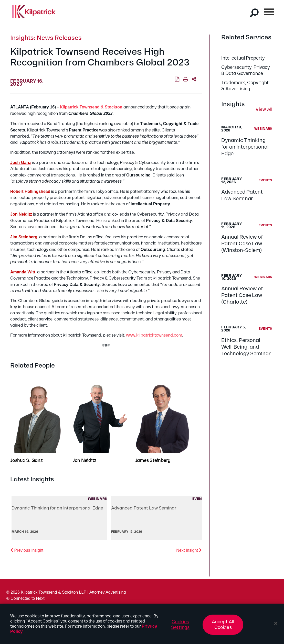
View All (264, 110)
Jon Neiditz (85, 460)
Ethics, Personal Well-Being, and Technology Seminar (246, 347)
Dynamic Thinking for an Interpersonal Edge (245, 147)
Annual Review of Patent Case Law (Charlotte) (242, 295)
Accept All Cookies (223, 627)
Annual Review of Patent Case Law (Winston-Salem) (242, 244)
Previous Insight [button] (27, 550)
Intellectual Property (243, 58)
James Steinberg (153, 460)
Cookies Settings (180, 627)
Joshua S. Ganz (27, 460)
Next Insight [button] (189, 550)
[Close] (276, 626)
